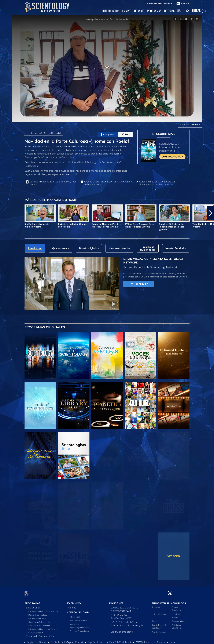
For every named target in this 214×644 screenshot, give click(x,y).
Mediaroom (74, 622)
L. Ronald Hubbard (159, 612)
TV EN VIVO (74, 602)
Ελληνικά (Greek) (74, 640)
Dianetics (155, 619)
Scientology (157, 605)
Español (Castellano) (120, 640)
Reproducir (139, 284)
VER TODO (174, 556)
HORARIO (139, 11)
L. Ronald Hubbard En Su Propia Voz (44, 610)
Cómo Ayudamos (179, 619)
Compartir (108, 134)
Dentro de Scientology (38, 613)
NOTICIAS (169, 11)
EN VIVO (127, 11)
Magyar (161, 640)
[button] (211, 213)
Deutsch (55, 640)
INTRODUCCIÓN (111, 11)
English (31, 640)
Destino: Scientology (37, 617)
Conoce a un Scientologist (39, 620)
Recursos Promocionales (80, 629)
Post (126, 134)
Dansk (43, 640)
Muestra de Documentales (40, 634)
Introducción (75, 615)
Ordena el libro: (109, 183)
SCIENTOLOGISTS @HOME (44, 133)
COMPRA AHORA (172, 157)
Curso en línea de (157, 183)
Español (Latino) (96, 640)
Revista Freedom (159, 630)
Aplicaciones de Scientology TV (127, 624)
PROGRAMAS (154, 11)
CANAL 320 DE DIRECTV (125, 606)
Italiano (174, 640)
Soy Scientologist (36, 631)
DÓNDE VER (116, 602)
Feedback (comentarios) (80, 626)
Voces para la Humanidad (39, 624)
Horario (72, 606)
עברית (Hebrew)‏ (144, 640)
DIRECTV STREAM (121, 610)
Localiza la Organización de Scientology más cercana (53, 183)
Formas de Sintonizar (79, 619)
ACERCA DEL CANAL (79, 611)
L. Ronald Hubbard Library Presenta (43, 627)
